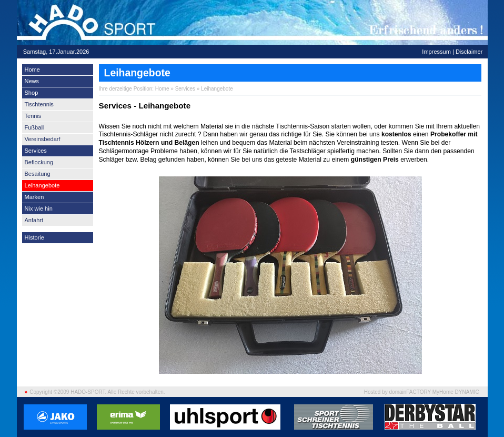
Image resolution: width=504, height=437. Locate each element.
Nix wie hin (39, 208)
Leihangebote (42, 185)
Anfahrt (34, 220)
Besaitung (38, 174)
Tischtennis (39, 104)
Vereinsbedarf (43, 139)
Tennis (33, 116)
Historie (34, 237)
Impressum (436, 52)
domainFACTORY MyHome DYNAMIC (434, 392)
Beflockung (39, 162)
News (32, 81)
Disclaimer (469, 52)
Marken (34, 197)
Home (32, 69)
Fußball (34, 127)
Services (36, 151)
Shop (32, 93)
